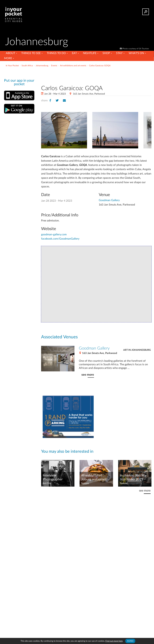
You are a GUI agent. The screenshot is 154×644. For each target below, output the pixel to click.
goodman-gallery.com (54, 234)
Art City (47, 483)
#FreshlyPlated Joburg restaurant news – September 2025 (95, 478)
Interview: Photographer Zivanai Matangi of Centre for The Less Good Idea (57, 478)
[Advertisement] (96, 75)
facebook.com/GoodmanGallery (60, 239)
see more (88, 375)
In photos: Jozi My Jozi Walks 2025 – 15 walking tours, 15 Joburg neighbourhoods (134, 478)
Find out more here (114, 641)
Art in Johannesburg (137, 350)
